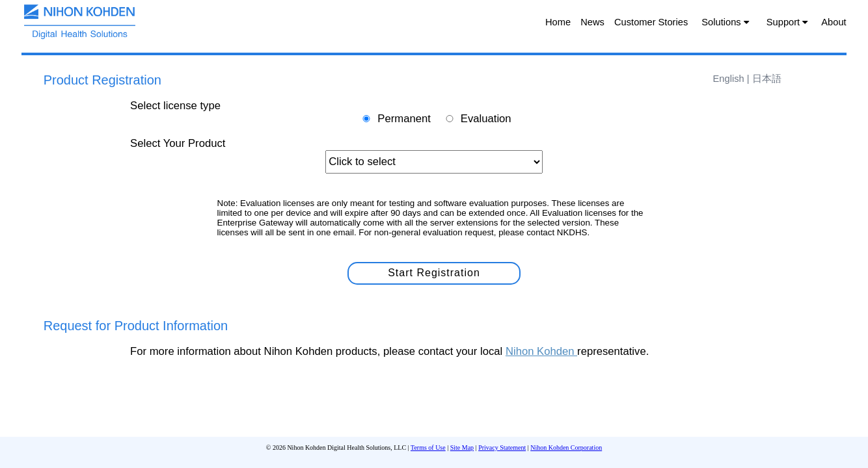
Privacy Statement (502, 448)
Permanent (404, 119)
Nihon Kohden (541, 351)
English (730, 79)
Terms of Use (428, 448)
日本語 (767, 79)
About (834, 22)
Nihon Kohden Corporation (566, 448)
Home (558, 22)
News (592, 22)
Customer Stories (651, 22)
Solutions (725, 22)
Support (787, 22)
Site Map (462, 448)
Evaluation (486, 119)
